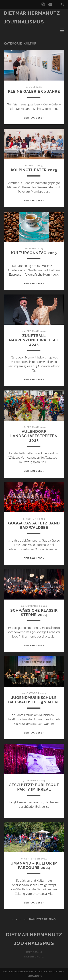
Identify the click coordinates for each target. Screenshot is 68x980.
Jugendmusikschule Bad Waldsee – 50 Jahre (34, 700)
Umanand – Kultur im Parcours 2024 (34, 865)
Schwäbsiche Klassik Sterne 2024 (34, 613)
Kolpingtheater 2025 (34, 170)
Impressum (34, 952)
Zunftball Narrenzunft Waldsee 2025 (34, 340)
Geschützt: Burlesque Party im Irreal (34, 787)
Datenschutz (34, 957)
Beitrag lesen (34, 118)
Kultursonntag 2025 (34, 253)
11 (25, 919)
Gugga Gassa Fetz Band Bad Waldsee (34, 525)
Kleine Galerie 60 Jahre (34, 91)
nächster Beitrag (43, 919)
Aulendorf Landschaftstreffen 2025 (34, 436)
